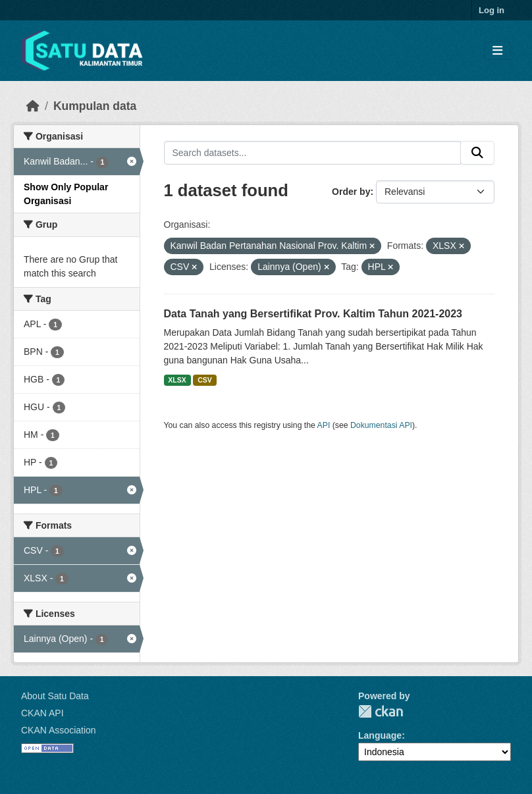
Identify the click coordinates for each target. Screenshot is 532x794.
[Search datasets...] (313, 153)
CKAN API (42, 713)
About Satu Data (55, 696)
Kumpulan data (95, 106)
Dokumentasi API (381, 425)
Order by (351, 192)
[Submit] (477, 153)
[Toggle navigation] (497, 51)
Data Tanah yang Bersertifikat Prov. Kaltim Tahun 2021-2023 (313, 314)
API (324, 425)
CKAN (381, 711)
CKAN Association (59, 730)
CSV (205, 380)
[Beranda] (33, 106)
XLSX (177, 380)
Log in (492, 10)
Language (380, 735)
